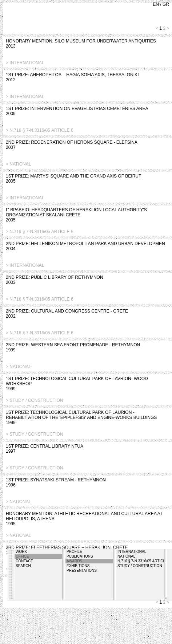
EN (156, 4)
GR (166, 4)
